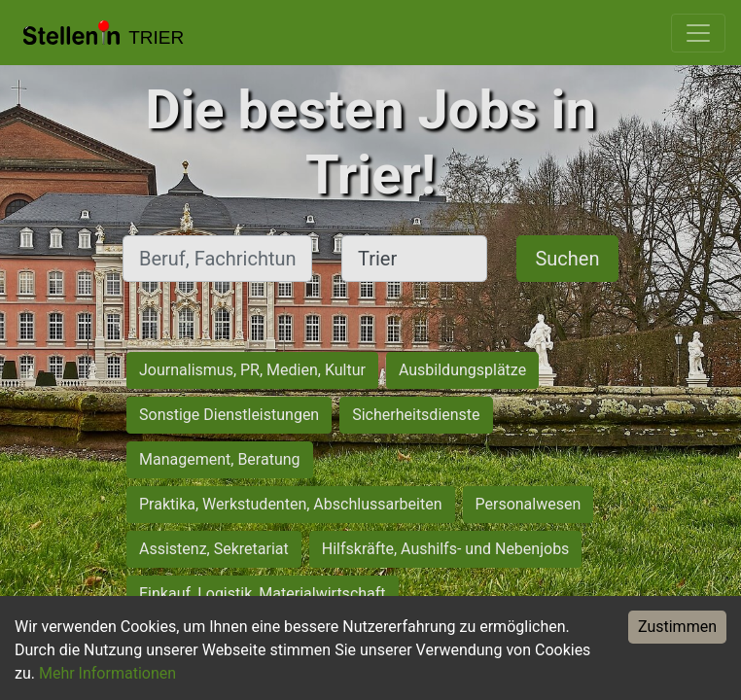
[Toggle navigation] (698, 33)
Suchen (567, 259)
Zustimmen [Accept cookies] (677, 627)
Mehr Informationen (107, 673)
